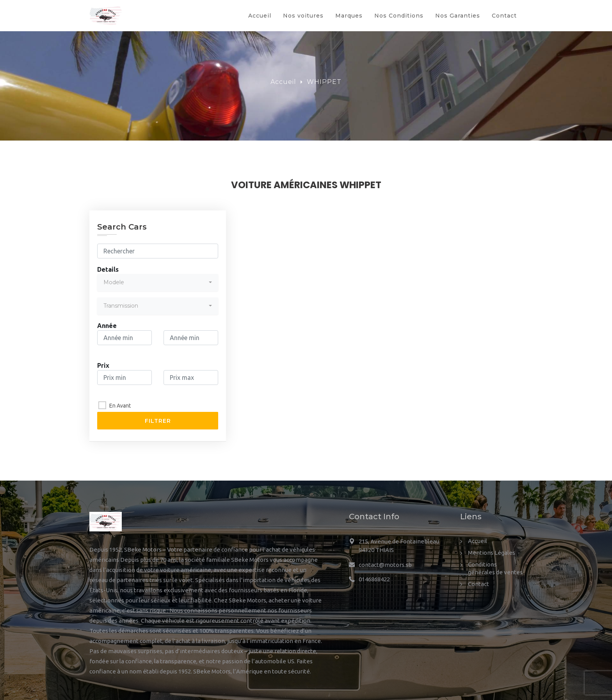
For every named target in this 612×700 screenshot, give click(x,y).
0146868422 (374, 579)
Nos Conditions (399, 16)
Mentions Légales (492, 553)
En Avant (120, 406)
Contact (504, 16)
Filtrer (158, 421)
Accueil (260, 16)
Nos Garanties (458, 16)
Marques (349, 16)
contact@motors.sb (385, 565)
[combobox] (158, 283)
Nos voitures (303, 16)
